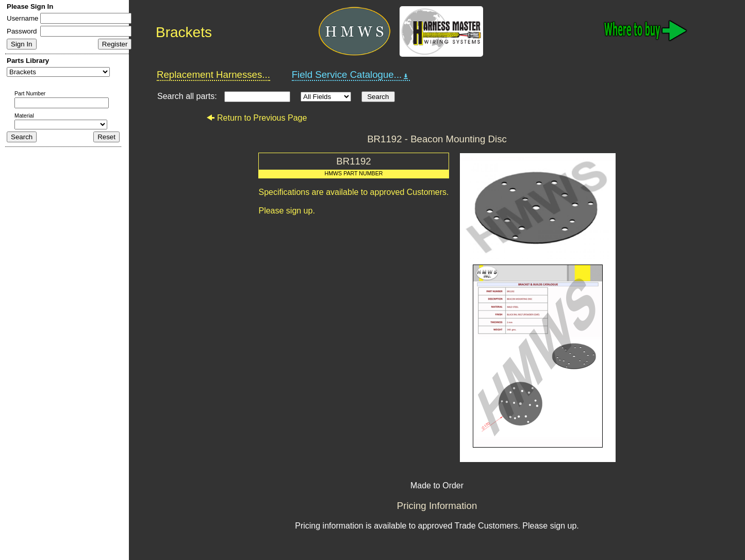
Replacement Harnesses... (213, 75)
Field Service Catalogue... (351, 75)
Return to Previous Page (256, 118)
